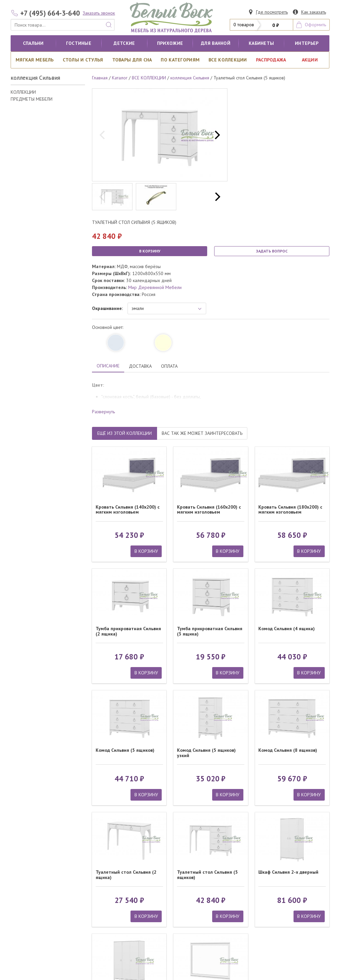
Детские (124, 43)
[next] (216, 135)
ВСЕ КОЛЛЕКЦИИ (228, 60)
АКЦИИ (310, 60)
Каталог (120, 78)
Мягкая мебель (35, 60)
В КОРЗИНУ (150, 251)
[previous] (103, 135)
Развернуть (103, 412)
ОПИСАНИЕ (108, 366)
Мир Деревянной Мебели (155, 287)
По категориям (180, 60)
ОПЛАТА (169, 366)
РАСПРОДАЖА (271, 60)
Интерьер (307, 43)
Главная (100, 78)
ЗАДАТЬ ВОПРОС (272, 251)
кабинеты (261, 43)
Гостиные (79, 43)
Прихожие (170, 43)
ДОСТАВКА (140, 366)
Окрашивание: (107, 308)
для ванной (216, 43)
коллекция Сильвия (190, 78)
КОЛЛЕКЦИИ (23, 92)
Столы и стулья (83, 60)
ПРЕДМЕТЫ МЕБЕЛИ (32, 99)
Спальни (33, 43)
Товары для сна (132, 60)
